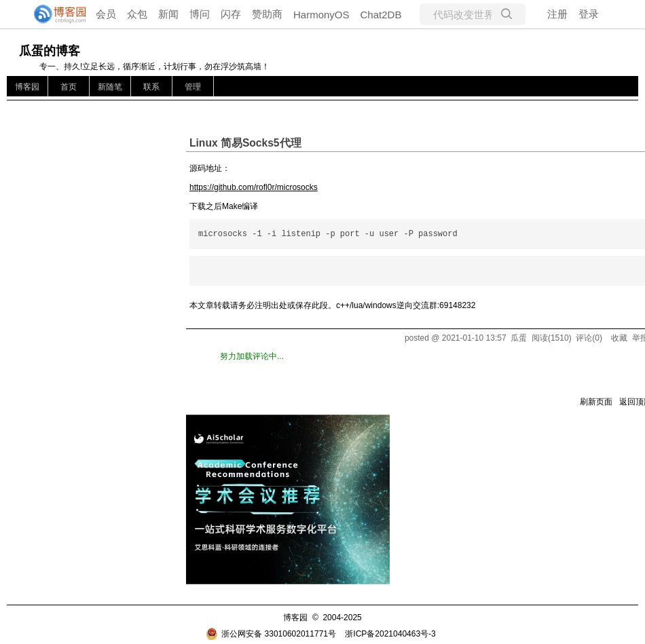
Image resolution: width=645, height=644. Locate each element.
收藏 (619, 338)
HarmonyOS (321, 15)
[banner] (54, 14)
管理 (193, 87)
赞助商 (267, 14)
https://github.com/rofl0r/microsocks (254, 187)
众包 (137, 14)
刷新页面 (596, 402)
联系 (151, 87)
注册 (557, 14)
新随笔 (110, 87)
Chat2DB (381, 15)
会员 (106, 14)
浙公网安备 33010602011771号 (271, 634)
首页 (69, 87)
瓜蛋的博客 (50, 51)
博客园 (27, 87)
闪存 (231, 14)
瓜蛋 (519, 338)
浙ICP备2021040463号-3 (390, 634)
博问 (200, 14)
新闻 (168, 14)
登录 (589, 14)
